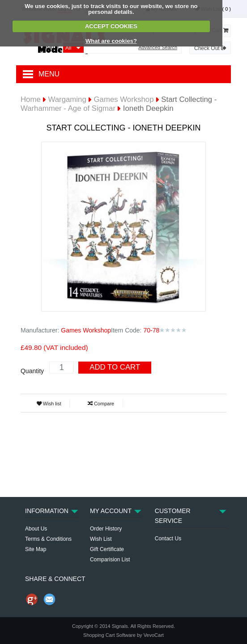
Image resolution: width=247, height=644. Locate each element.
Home (31, 99)
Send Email (50, 599)
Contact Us (168, 539)
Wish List (101, 539)
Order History (106, 529)
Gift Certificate (107, 549)
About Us (36, 529)
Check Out (210, 48)
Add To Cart (115, 367)
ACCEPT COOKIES (111, 26)
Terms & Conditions (48, 539)
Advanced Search (158, 48)
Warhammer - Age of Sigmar (68, 108)
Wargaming (67, 99)
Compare (101, 404)
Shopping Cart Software (109, 635)
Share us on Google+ (32, 599)
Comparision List (110, 560)
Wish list (49, 404)
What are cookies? (111, 41)
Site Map (36, 549)
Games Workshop (124, 99)
